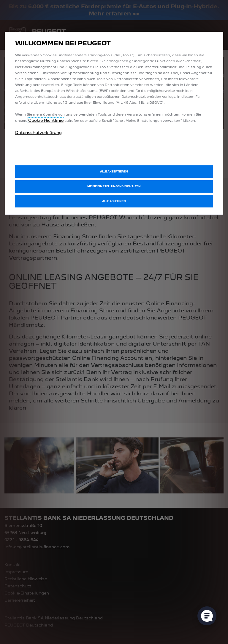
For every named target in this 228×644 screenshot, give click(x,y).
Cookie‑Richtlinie (46, 120)
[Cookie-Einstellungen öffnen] (207, 616)
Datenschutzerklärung (38, 132)
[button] (114, 186)
